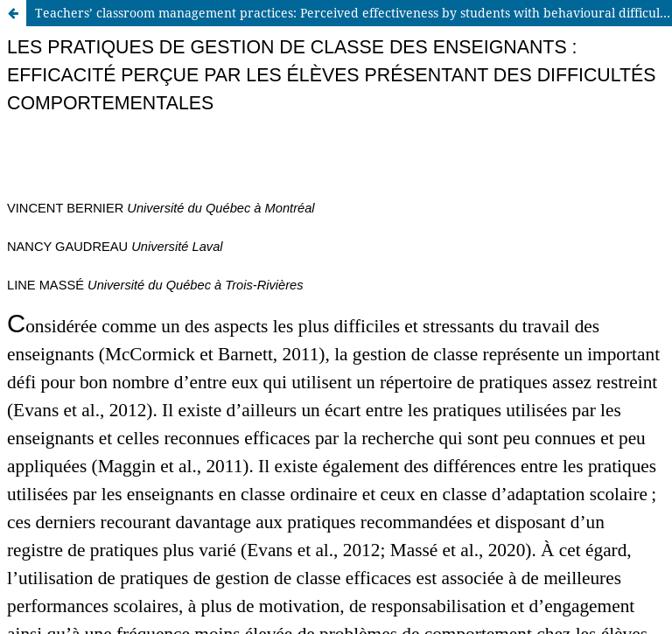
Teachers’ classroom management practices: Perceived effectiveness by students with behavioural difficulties (353, 13)
